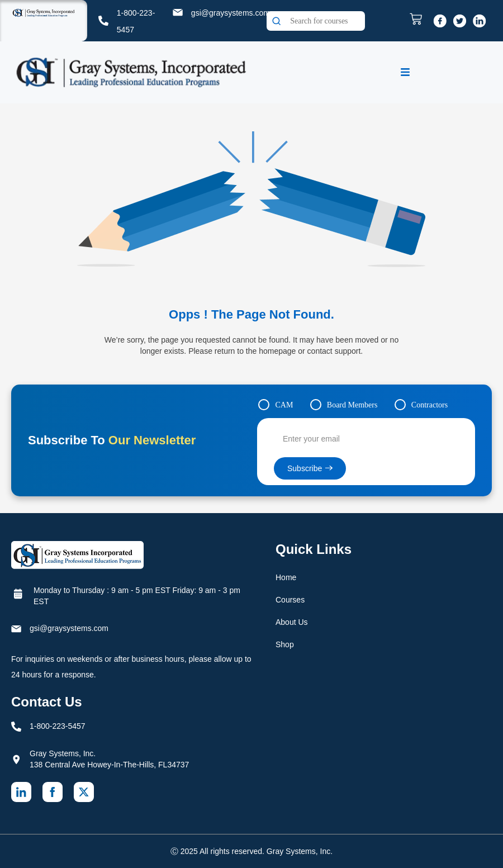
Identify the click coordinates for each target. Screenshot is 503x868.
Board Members (352, 405)
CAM (284, 405)
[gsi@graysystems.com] (178, 12)
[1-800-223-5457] (103, 21)
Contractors (430, 405)
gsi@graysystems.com (231, 13)
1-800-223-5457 (58, 726)
